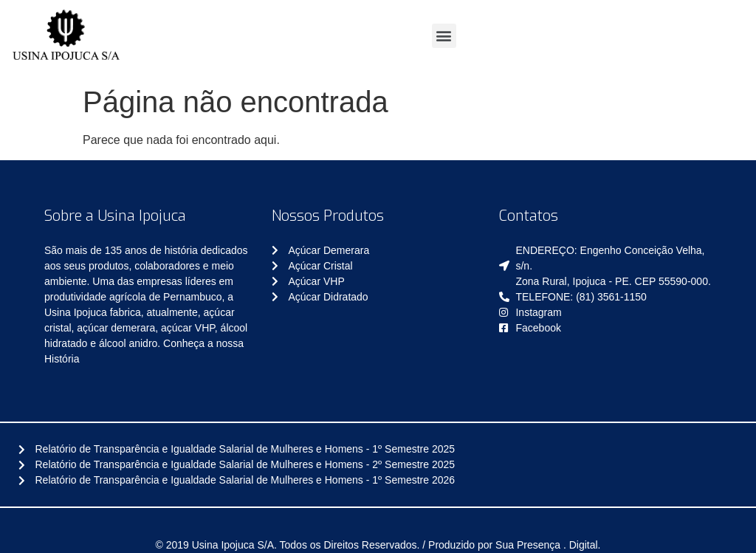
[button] (444, 36)
